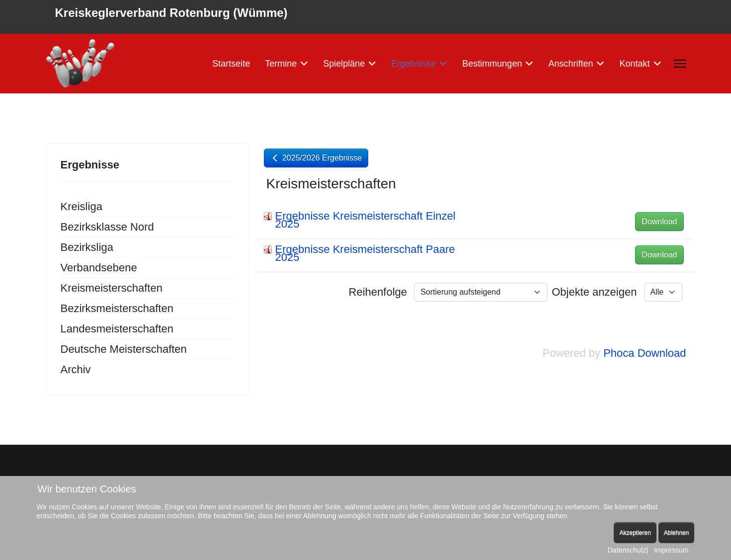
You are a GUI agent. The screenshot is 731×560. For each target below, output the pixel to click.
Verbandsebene (99, 268)
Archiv (76, 369)
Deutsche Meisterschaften (124, 349)
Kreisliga (81, 206)
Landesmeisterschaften (117, 329)
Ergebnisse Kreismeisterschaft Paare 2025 (365, 253)
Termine (281, 64)
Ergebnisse (413, 64)
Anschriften (570, 64)
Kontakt (634, 64)
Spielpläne (344, 64)
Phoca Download (645, 353)
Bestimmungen (492, 64)
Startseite (231, 64)
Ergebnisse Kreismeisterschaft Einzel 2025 (365, 220)
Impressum (671, 550)
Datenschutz (627, 550)
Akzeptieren (635, 533)
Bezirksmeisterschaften (117, 308)
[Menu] (680, 64)
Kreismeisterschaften (112, 288)
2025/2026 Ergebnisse (316, 158)
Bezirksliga (87, 247)
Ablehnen (677, 533)
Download (659, 221)
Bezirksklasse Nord (107, 227)
